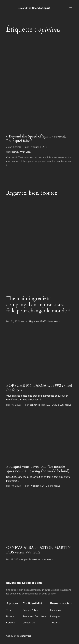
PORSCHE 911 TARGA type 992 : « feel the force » (39, 388)
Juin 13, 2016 (13, 147)
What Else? (25, 152)
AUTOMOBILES (55, 405)
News (15, 152)
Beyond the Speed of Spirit (34, 8)
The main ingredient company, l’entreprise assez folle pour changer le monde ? (38, 305)
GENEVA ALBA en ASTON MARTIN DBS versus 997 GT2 (39, 550)
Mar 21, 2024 (13, 321)
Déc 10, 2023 (13, 486)
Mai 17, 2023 (13, 559)
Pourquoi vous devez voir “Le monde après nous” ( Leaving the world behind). (38, 469)
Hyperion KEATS (38, 147)
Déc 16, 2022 (13, 405)
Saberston (34, 559)
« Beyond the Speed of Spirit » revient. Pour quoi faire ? (36, 139)
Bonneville (35, 405)
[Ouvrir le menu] (71, 8)
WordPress (26, 636)
